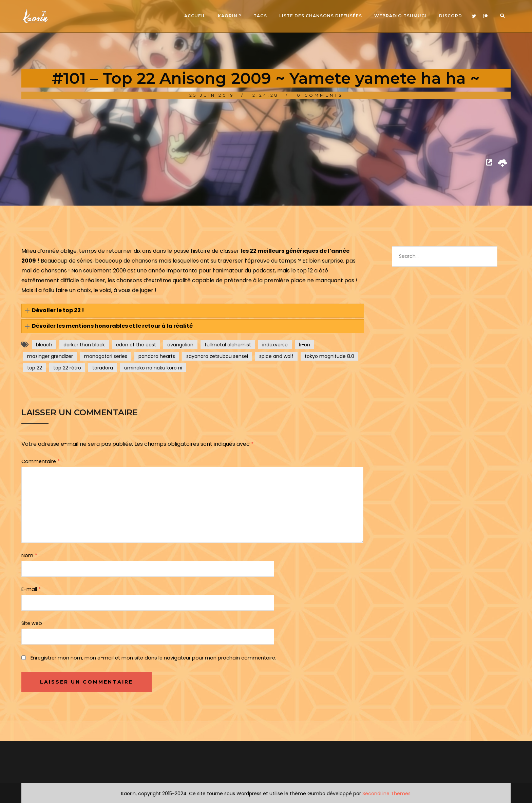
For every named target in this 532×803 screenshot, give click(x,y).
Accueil (195, 16)
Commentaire (41, 461)
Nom (29, 555)
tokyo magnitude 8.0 (329, 356)
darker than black (84, 345)
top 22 (35, 368)
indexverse (275, 345)
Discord (451, 16)
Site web (32, 623)
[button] (193, 311)
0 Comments (320, 95)
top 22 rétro (67, 368)
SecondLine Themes (386, 794)
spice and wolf (276, 356)
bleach (44, 345)
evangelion (180, 345)
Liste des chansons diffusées (321, 16)
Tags (260, 16)
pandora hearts (157, 356)
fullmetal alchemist (228, 345)
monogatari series (106, 356)
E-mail (31, 589)
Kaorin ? (230, 16)
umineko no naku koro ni (153, 368)
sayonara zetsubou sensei (217, 356)
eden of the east (136, 345)
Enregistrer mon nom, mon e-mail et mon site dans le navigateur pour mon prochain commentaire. (153, 658)
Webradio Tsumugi (401, 16)
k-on (305, 345)
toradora (103, 368)
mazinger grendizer (50, 356)
